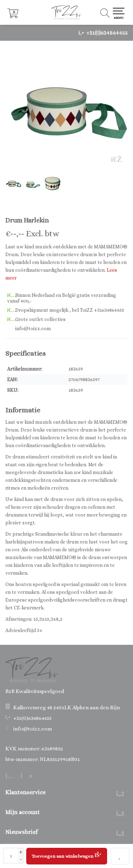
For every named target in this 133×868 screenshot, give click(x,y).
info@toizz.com (33, 729)
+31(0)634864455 (107, 33)
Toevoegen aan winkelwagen (66, 855)
